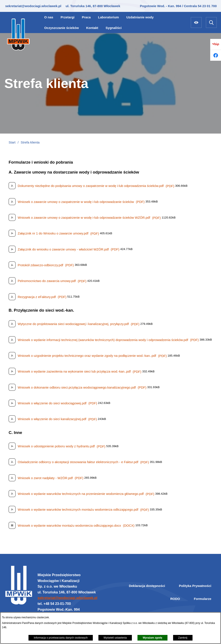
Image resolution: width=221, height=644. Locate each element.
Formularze (203, 599)
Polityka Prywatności (195, 586)
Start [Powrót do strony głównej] (12, 142)
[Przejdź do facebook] (216, 55)
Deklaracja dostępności (147, 586)
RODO (175, 599)
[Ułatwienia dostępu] (196, 22)
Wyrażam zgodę (152, 638)
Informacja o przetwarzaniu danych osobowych (61, 638)
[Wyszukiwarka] (211, 22)
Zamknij (183, 638)
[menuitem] (49, 17)
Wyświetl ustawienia (115, 638)
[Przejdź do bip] (216, 44)
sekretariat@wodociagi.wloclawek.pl (33, 6)
